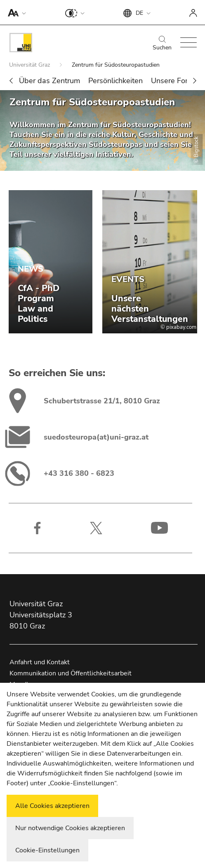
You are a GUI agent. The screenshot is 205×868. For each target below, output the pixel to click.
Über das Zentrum (49, 81)
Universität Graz (30, 65)
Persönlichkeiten (115, 81)
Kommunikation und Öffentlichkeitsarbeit (71, 673)
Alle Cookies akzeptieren (52, 806)
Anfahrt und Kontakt (40, 662)
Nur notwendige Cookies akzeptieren (70, 828)
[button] (15, 12)
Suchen (162, 44)
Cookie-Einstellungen (47, 850)
